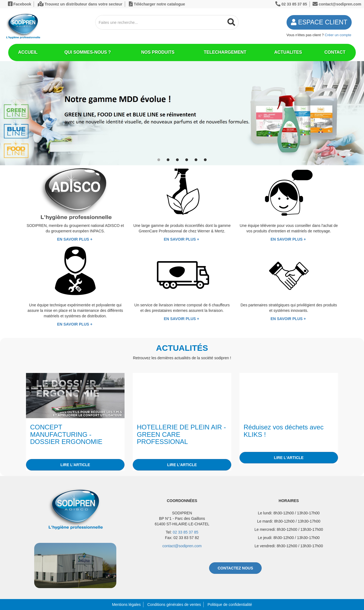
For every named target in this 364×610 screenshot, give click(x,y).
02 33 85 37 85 (185, 532)
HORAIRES (289, 501)
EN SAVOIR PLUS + (75, 239)
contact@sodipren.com (182, 546)
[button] (159, 160)
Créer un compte (338, 35)
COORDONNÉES (182, 501)
